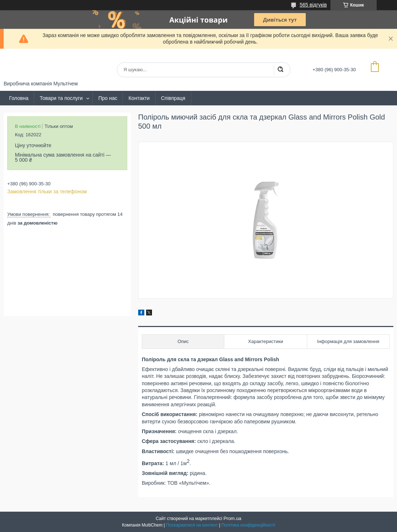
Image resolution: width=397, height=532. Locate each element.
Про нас (108, 98)
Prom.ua (232, 518)
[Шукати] (280, 70)
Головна (19, 98)
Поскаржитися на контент (192, 525)
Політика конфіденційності (248, 525)
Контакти (139, 98)
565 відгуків (313, 5)
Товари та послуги (61, 98)
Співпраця (173, 98)
